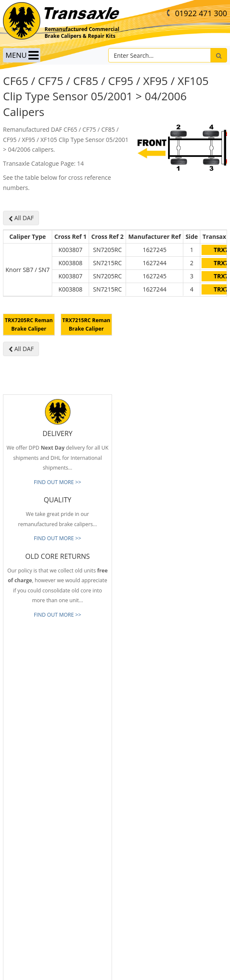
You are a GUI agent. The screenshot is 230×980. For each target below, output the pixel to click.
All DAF (21, 218)
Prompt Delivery (22, 812)
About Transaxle (22, 862)
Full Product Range (25, 837)
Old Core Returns (23, 824)
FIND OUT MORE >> (58, 533)
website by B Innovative (115, 972)
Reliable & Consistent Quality (37, 799)
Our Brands (17, 850)
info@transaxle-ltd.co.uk (157, 745)
